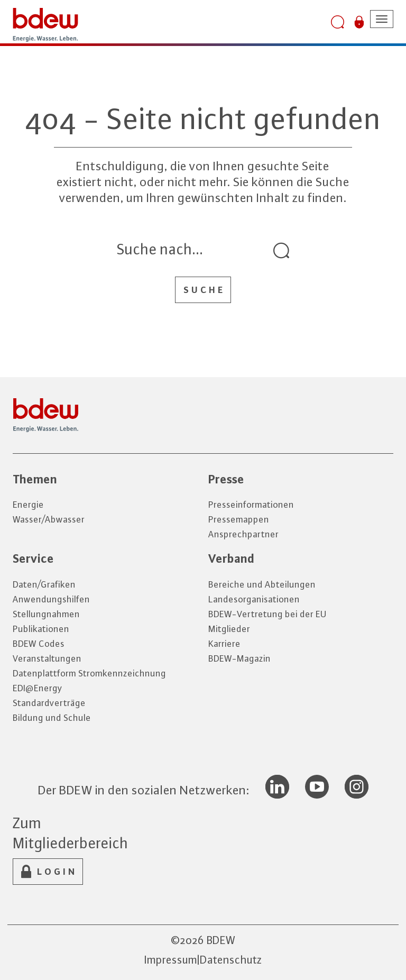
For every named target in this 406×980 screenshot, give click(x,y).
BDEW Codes (39, 644)
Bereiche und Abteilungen (262, 584)
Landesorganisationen (254, 599)
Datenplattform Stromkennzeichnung (89, 673)
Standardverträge (49, 703)
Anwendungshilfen (51, 599)
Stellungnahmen (46, 614)
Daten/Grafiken (44, 584)
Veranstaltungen (47, 658)
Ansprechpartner (243, 534)
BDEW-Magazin (239, 658)
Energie (28, 505)
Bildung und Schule (52, 718)
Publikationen (41, 629)
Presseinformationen (251, 505)
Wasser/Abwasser (49, 519)
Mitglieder (229, 629)
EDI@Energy (38, 688)
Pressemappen (239, 519)
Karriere (224, 644)
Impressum (171, 960)
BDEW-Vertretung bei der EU (267, 614)
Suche (204, 290)
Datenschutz (231, 960)
